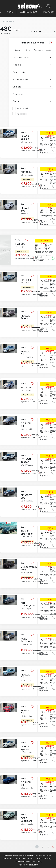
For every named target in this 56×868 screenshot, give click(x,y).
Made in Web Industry (28, 865)
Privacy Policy (45, 858)
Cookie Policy (20, 861)
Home (4, 21)
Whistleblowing (35, 861)
